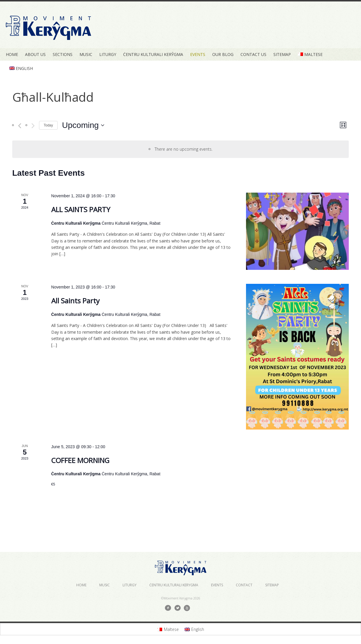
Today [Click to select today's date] (48, 125)
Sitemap (282, 54)
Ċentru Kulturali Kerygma (174, 585)
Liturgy (108, 54)
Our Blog (223, 54)
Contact (244, 585)
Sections (63, 54)
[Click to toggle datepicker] (83, 125)
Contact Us (253, 54)
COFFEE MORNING (80, 460)
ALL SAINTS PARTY (81, 209)
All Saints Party (75, 301)
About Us (35, 54)
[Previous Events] (20, 126)
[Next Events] (33, 126)
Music (86, 54)
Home (12, 54)
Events (198, 54)
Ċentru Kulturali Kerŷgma (153, 54)
